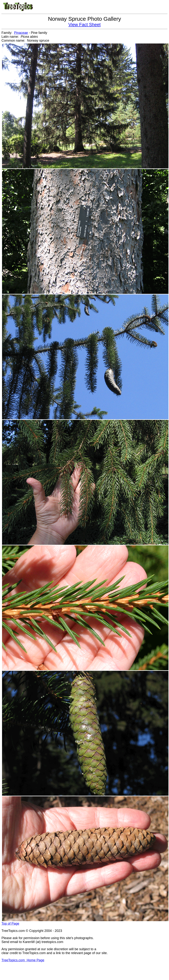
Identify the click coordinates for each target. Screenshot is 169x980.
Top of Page (10, 924)
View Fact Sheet (84, 25)
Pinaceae (21, 33)
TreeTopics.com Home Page (23, 960)
